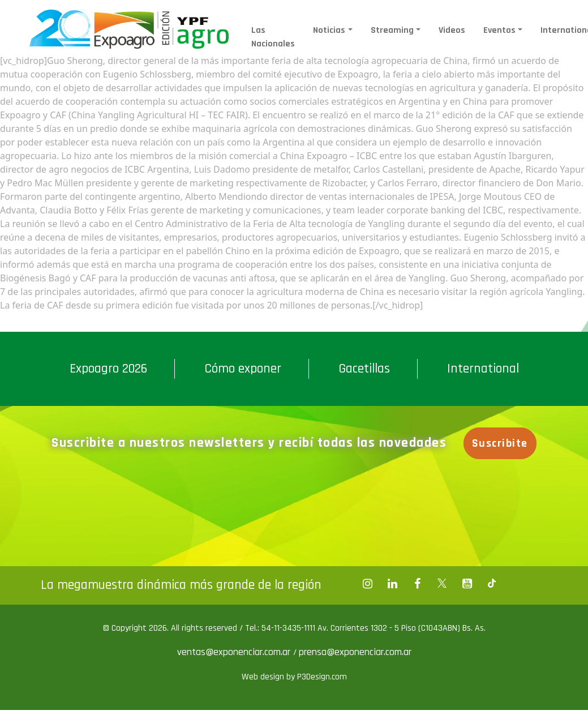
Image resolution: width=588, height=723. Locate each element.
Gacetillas (364, 369)
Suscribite (502, 443)
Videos (452, 30)
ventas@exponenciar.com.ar (235, 652)
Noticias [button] (329, 30)
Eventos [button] (499, 30)
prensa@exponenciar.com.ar (355, 652)
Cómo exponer (243, 369)
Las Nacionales (273, 37)
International (483, 369)
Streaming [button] (392, 30)
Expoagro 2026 (108, 369)
